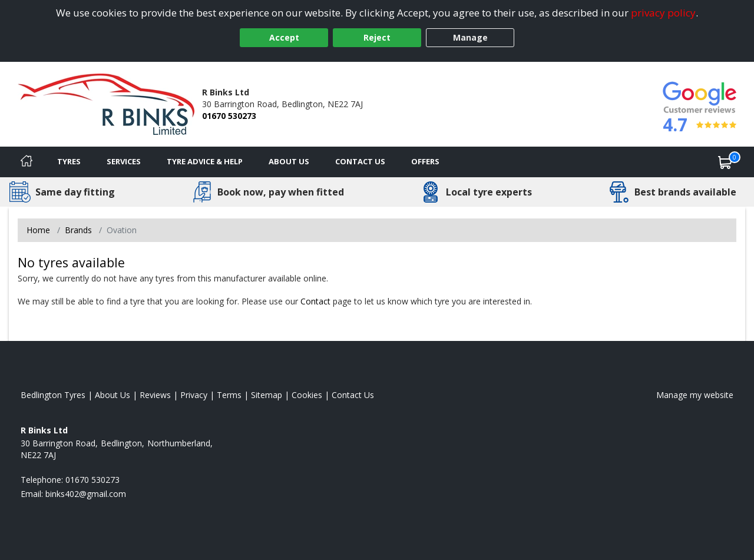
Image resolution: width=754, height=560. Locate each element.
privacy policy (663, 13)
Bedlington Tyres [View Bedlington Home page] (53, 395)
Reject (377, 37)
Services (124, 161)
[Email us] (86, 494)
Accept (284, 37)
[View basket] (725, 162)
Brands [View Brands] (78, 230)
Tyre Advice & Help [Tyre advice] (205, 161)
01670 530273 (229, 116)
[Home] (27, 162)
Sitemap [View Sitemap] (267, 395)
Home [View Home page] (38, 230)
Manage (470, 37)
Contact (315, 301)
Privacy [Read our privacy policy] (194, 395)
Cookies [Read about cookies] (307, 395)
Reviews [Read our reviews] (155, 395)
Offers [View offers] (425, 161)
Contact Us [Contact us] (360, 161)
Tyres (69, 161)
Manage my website (695, 395)
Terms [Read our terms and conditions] (229, 395)
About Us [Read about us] (113, 395)
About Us (289, 161)
